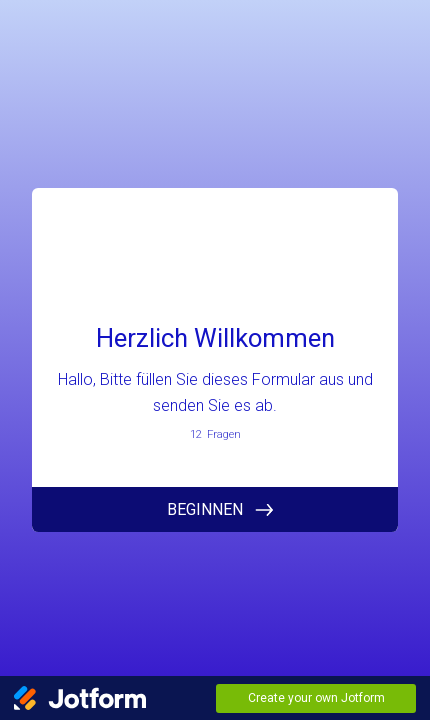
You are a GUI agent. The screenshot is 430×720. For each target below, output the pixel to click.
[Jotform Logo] (80, 698)
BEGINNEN (205, 509)
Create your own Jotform (316, 698)
